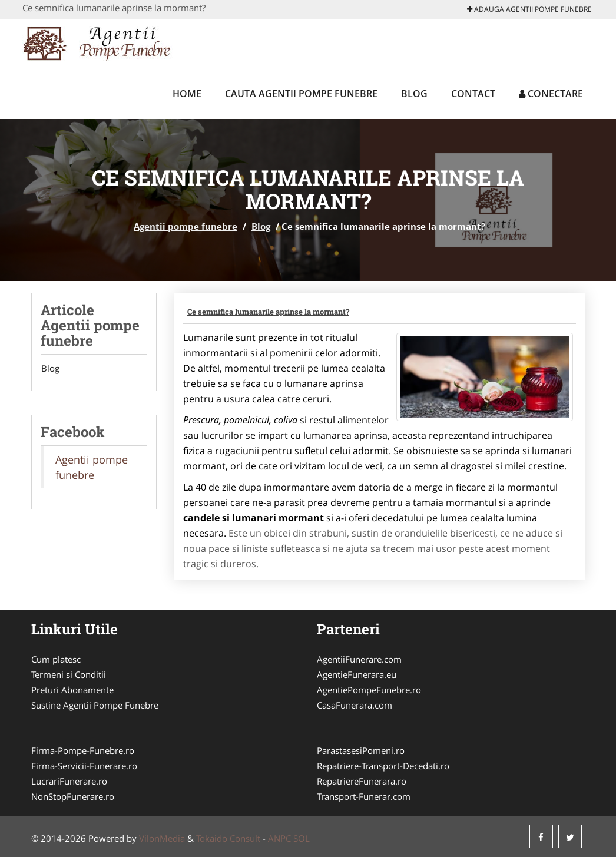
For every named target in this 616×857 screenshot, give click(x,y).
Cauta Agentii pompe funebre (301, 94)
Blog (414, 94)
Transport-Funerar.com (364, 796)
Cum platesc (56, 659)
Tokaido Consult (228, 838)
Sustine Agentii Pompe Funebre (95, 705)
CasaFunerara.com (355, 705)
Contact (473, 94)
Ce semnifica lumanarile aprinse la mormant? (268, 312)
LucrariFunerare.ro (69, 781)
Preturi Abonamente (72, 690)
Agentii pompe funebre (186, 226)
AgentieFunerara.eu (357, 674)
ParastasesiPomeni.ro (361, 750)
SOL (302, 838)
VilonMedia (162, 838)
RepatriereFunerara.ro (362, 781)
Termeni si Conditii (69, 674)
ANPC (279, 838)
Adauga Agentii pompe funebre (529, 9)
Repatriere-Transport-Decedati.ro (383, 766)
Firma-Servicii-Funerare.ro (84, 766)
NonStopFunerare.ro (73, 796)
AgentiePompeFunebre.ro (369, 690)
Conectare (551, 94)
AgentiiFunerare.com (359, 659)
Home (187, 94)
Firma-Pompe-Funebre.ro (83, 750)
